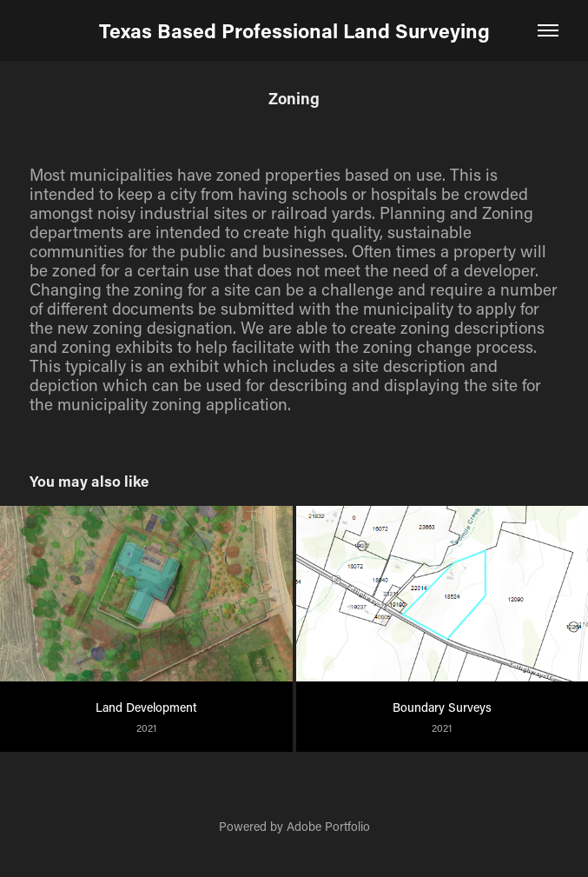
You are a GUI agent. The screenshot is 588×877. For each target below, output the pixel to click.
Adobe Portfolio (328, 826)
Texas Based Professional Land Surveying (294, 30)
